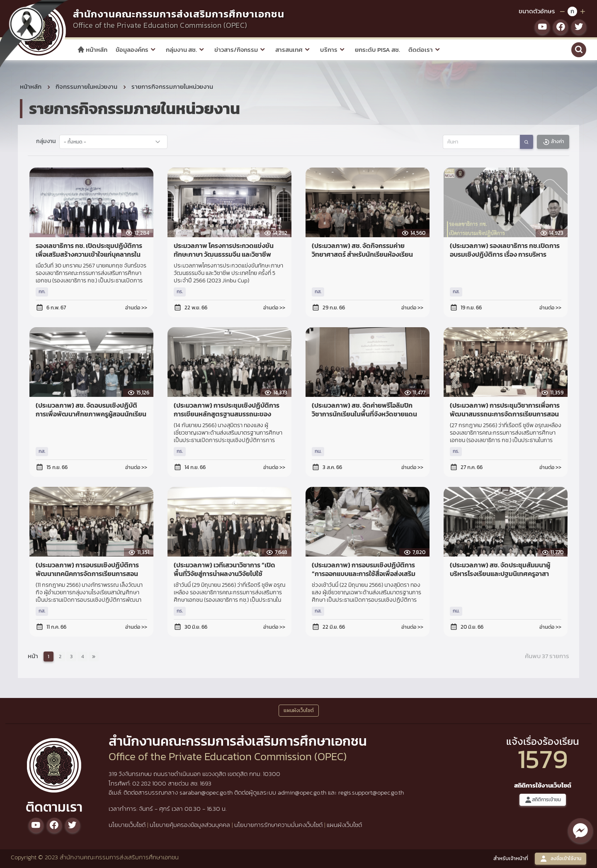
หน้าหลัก (92, 50)
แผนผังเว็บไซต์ (344, 825)
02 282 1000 (150, 783)
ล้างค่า (553, 142)
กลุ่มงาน (46, 141)
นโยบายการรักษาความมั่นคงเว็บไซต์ (278, 825)
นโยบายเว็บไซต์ (127, 825)
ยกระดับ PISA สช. (377, 50)
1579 (543, 759)
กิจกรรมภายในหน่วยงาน (86, 86)
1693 (206, 783)
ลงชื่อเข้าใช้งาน (561, 859)
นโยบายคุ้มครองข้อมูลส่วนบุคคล (190, 825)
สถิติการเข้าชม (543, 800)
